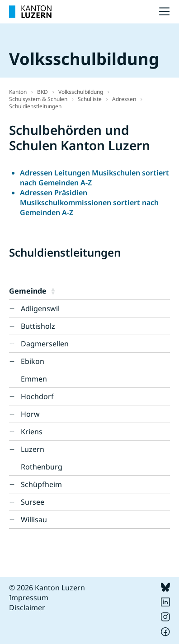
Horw (30, 414)
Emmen (34, 379)
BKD (42, 92)
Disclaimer (27, 607)
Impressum (29, 598)
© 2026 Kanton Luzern (47, 588)
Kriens (32, 432)
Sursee (33, 502)
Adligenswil (40, 308)
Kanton (18, 92)
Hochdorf (37, 396)
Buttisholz (38, 326)
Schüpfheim (41, 484)
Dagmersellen (45, 344)
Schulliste (90, 99)
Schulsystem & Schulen (38, 99)
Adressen (124, 99)
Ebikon (33, 361)
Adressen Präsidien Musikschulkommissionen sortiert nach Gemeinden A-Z (89, 202)
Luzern (33, 449)
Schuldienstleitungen (35, 106)
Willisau (34, 520)
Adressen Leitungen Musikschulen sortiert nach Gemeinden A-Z (94, 178)
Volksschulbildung (81, 92)
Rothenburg (42, 467)
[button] (108, 291)
